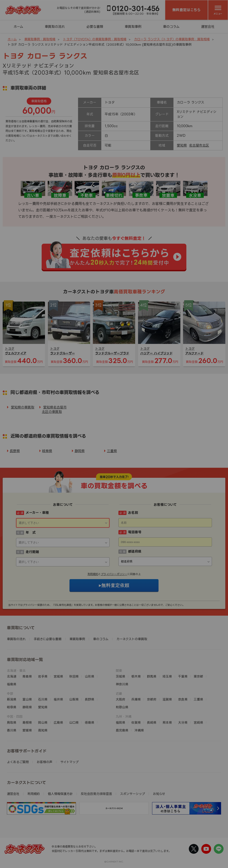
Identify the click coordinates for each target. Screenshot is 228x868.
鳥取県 (12, 722)
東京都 (198, 676)
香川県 (12, 730)
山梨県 (74, 699)
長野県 (15, 451)
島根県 (27, 722)
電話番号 (135, 532)
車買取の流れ (55, 27)
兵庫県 (136, 699)
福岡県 (120, 722)
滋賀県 (167, 699)
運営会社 (208, 27)
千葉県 (183, 676)
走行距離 (32, 552)
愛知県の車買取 (23, 407)
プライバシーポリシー (114, 574)
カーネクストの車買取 (132, 639)
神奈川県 (122, 684)
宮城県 (58, 676)
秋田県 (74, 676)
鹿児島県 (122, 730)
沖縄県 (139, 730)
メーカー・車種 (37, 513)
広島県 (58, 722)
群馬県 (152, 676)
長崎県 (152, 722)
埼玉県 (167, 676)
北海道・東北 (16, 671)
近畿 (119, 693)
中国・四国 (15, 716)
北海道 (12, 676)
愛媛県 (27, 730)
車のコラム (171, 27)
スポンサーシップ (132, 794)
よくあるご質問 (18, 762)
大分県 (183, 722)
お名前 (133, 513)
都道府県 (135, 551)
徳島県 (90, 722)
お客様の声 (45, 762)
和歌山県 (122, 707)
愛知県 (182, 145)
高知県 (43, 730)
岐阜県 (47, 451)
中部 (10, 693)
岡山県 (43, 722)
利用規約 (93, 574)
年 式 (31, 532)
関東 (119, 671)
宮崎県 (198, 722)
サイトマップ (69, 762)
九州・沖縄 (124, 716)
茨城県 (120, 676)
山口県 (74, 722)
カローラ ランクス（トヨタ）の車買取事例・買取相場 (172, 39)
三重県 (112, 451)
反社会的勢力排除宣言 (96, 794)
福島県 (12, 684)
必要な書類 (95, 27)
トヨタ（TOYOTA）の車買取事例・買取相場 (95, 39)
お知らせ (159, 794)
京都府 (152, 699)
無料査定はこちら (186, 10)
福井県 (58, 699)
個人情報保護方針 (60, 794)
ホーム (18, 27)
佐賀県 (136, 722)
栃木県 (136, 676)
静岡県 (80, 451)
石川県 (43, 699)
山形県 (90, 676)
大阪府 (120, 699)
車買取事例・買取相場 (40, 39)
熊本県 (167, 722)
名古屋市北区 (199, 145)
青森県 (27, 676)
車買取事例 (133, 27)
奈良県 (183, 699)
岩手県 (43, 676)
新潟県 (12, 699)
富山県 (27, 699)
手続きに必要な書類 (48, 639)
